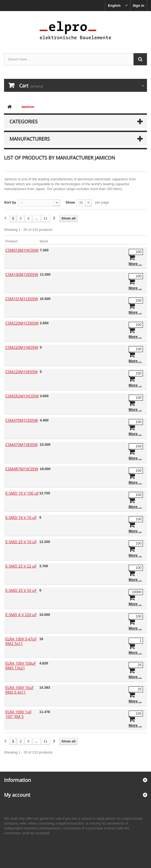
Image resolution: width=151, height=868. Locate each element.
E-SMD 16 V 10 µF (21, 517)
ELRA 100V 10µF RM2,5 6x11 (20, 690)
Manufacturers (30, 139)
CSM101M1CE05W (22, 299)
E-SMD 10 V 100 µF (22, 493)
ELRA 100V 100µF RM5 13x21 (21, 666)
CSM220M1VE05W (22, 372)
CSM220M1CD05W (22, 323)
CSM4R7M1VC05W (22, 469)
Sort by (10, 202)
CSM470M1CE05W (22, 420)
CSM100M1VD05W (22, 274)
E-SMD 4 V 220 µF (21, 615)
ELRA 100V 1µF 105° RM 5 (18, 714)
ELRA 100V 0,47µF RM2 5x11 (21, 641)
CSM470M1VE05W (22, 445)
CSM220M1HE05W (22, 347)
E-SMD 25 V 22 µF (21, 566)
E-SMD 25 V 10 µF (21, 542)
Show (70, 202)
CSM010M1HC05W (22, 250)
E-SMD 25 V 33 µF (21, 590)
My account (17, 795)
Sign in (138, 6)
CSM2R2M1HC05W (22, 396)
